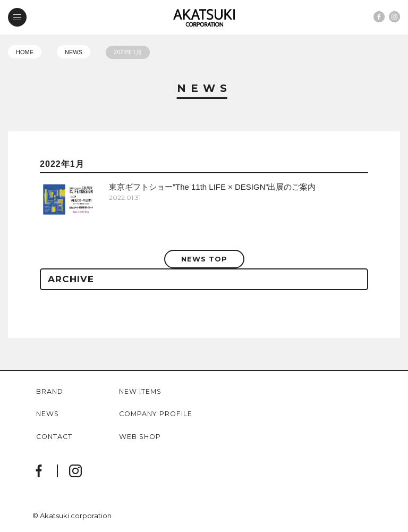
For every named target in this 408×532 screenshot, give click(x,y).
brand (50, 392)
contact (54, 437)
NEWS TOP (204, 259)
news (48, 414)
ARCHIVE (71, 279)
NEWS (74, 52)
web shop (140, 437)
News (204, 89)
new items (140, 392)
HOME (25, 52)
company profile (156, 414)
